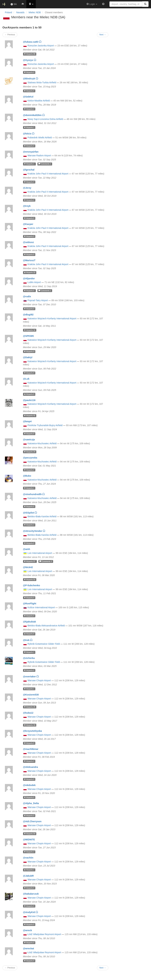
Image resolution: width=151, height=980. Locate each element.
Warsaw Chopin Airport (39, 680)
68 (30, 54)
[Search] (145, 4)
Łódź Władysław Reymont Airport (44, 934)
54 (30, 834)
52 (30, 580)
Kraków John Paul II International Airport (48, 174)
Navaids (20, 12)
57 (30, 561)
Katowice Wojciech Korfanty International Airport (52, 318)
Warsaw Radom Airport (39, 155)
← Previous (10, 968)
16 (30, 330)
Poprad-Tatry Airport (38, 300)
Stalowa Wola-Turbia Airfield (42, 82)
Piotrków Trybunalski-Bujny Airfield (45, 425)
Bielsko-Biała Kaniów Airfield (42, 516)
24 (30, 452)
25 (30, 707)
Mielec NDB (35, 12)
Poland (8, 12)
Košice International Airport (41, 607)
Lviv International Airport (40, 553)
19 (30, 725)
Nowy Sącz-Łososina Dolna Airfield (45, 119)
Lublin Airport (34, 282)
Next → (103, 968)
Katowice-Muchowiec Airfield (42, 443)
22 (30, 273)
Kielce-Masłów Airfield (39, 101)
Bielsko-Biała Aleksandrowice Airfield (46, 626)
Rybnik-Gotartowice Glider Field (44, 644)
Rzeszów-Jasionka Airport (41, 46)
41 (30, 416)
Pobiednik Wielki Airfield (40, 138)
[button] (31, 4)
